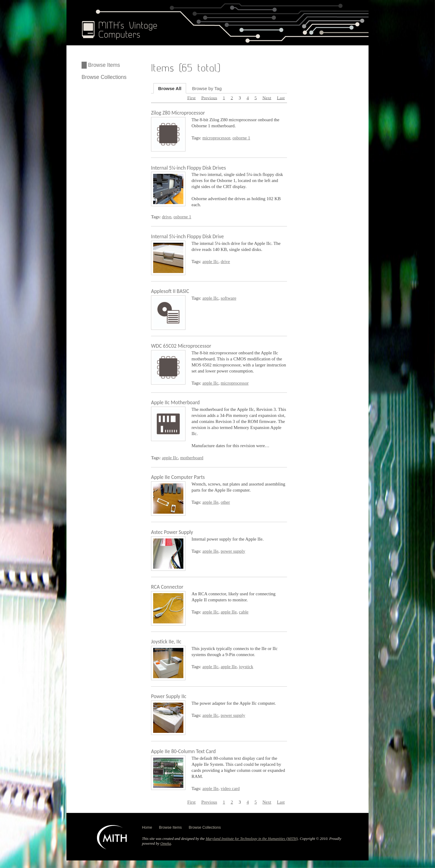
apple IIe (210, 502)
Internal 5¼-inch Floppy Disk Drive (187, 236)
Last (281, 98)
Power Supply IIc (169, 696)
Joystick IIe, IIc (166, 642)
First (192, 98)
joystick (246, 667)
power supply (233, 551)
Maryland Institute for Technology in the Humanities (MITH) (252, 839)
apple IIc (210, 262)
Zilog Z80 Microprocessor (178, 113)
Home (147, 827)
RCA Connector (167, 587)
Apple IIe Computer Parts (178, 477)
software (228, 298)
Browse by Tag (207, 88)
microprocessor (216, 138)
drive (167, 217)
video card (230, 788)
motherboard (192, 458)
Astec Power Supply (172, 532)
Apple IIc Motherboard (175, 402)
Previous (209, 98)
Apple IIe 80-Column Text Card (183, 751)
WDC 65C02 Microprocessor (181, 346)
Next (267, 98)
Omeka (166, 844)
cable (244, 612)
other (225, 502)
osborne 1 (241, 138)
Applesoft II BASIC (170, 291)
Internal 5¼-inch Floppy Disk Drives (188, 168)
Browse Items (104, 65)
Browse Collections (104, 77)
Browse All (170, 88)
